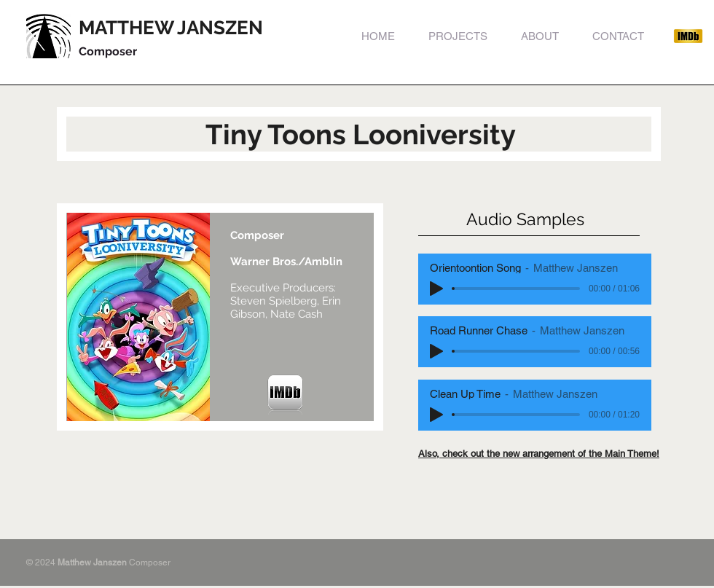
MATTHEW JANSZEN (171, 28)
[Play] (436, 289)
